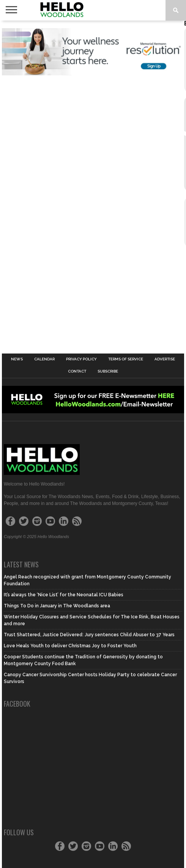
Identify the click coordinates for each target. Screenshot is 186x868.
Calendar (44, 359)
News (17, 359)
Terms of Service (126, 359)
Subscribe (108, 371)
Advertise (165, 359)
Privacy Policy (81, 359)
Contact (77, 371)
